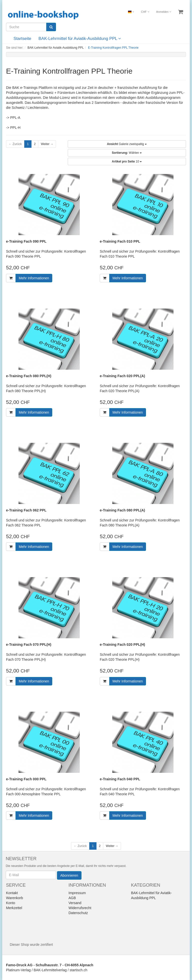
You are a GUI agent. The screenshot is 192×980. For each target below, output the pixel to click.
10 (127, 162)
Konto (11, 903)
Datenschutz (78, 913)
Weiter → (47, 144)
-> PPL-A (13, 118)
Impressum (77, 893)
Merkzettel (14, 908)
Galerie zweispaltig (127, 144)
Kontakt (12, 893)
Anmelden (164, 12)
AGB (72, 898)
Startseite (22, 39)
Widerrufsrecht (80, 908)
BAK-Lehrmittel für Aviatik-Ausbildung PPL (80, 39)
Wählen (127, 153)
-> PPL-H (13, 128)
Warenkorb (14, 898)
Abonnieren (69, 875)
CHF (145, 12)
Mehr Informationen (34, 278)
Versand (75, 903)
